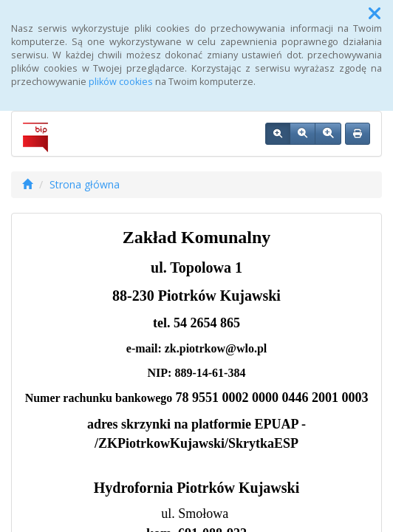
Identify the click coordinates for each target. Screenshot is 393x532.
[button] (375, 13)
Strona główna (85, 184)
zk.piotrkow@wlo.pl (216, 348)
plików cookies (121, 82)
